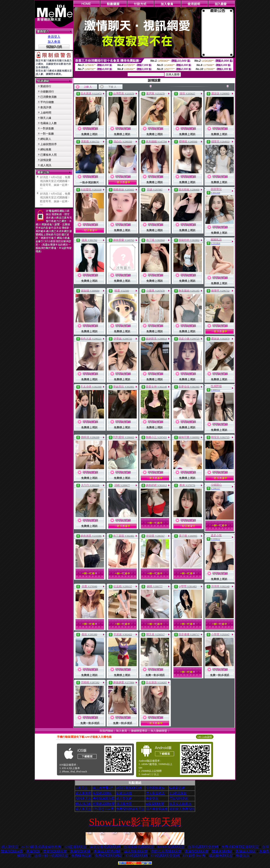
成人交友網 (124, 798)
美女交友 (152, 798)
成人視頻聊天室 (136, 851)
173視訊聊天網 (136, 856)
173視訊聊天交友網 (165, 856)
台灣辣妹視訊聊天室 (139, 847)
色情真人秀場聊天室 (166, 851)
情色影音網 (177, 788)
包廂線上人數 (49, 123)
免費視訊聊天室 (197, 851)
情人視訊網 (83, 804)
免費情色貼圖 (81, 856)
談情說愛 (46, 160)
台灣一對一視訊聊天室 (51, 856)
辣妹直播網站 (222, 851)
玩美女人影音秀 (180, 804)
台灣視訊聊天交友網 (203, 847)
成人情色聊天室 (221, 856)
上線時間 (46, 113)
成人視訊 (46, 165)
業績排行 (46, 86)
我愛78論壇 (124, 793)
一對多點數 (47, 128)
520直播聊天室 (76, 847)
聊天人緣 (46, 118)
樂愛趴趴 (243, 856)
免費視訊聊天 (102, 793)
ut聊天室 (82, 788)
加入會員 (54, 42)
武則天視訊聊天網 (129, 788)
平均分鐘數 (47, 102)
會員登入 (54, 37)
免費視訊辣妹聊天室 (130, 809)
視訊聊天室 (83, 798)
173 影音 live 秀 (103, 809)
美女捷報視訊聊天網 (105, 847)
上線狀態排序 (49, 144)
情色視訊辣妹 (155, 788)
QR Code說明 (205, 737)
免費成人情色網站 (107, 851)
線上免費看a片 (103, 788)
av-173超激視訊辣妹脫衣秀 (41, 847)
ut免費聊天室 (155, 804)
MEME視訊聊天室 (171, 847)
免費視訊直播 (80, 851)
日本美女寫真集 (157, 809)
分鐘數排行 (47, 92)
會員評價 (46, 107)
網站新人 (46, 139)
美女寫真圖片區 (104, 798)
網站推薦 (46, 149)
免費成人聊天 (246, 851)
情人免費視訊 (155, 793)
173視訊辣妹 (178, 793)
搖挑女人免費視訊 (182, 809)
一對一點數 (47, 134)
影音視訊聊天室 (104, 804)
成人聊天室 (83, 793)
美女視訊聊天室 (55, 851)
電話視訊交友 (179, 798)
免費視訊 (33, 851)
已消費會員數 (49, 97)
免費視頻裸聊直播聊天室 (240, 847)
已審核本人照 (49, 155)
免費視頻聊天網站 (108, 856)
